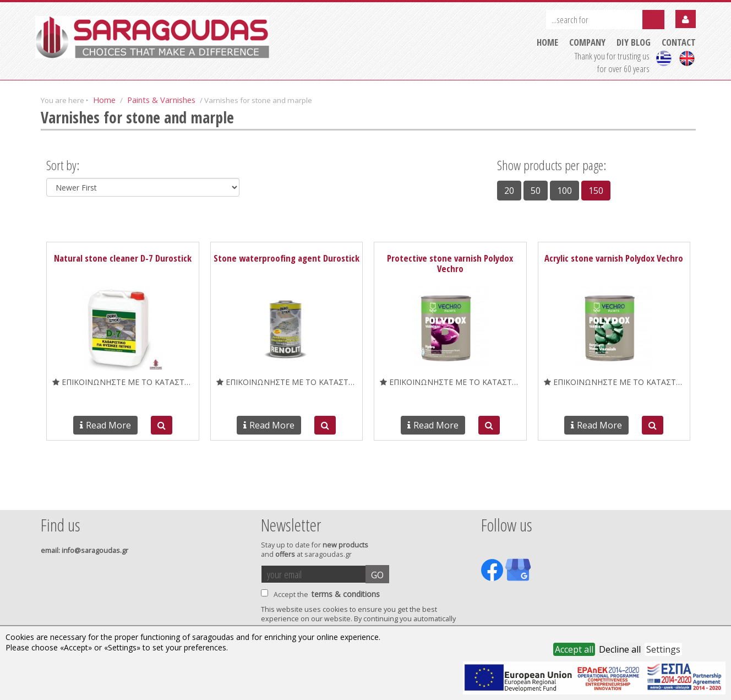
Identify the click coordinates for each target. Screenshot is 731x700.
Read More (105, 425)
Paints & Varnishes (161, 100)
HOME (547, 42)
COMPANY (587, 42)
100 (564, 191)
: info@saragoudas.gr (84, 550)
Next (679, 495)
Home (104, 100)
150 (596, 191)
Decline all (620, 649)
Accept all (574, 649)
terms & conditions (346, 594)
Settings (663, 649)
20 (509, 191)
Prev (47, 495)
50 (536, 191)
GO (377, 575)
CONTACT (679, 42)
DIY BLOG (634, 42)
